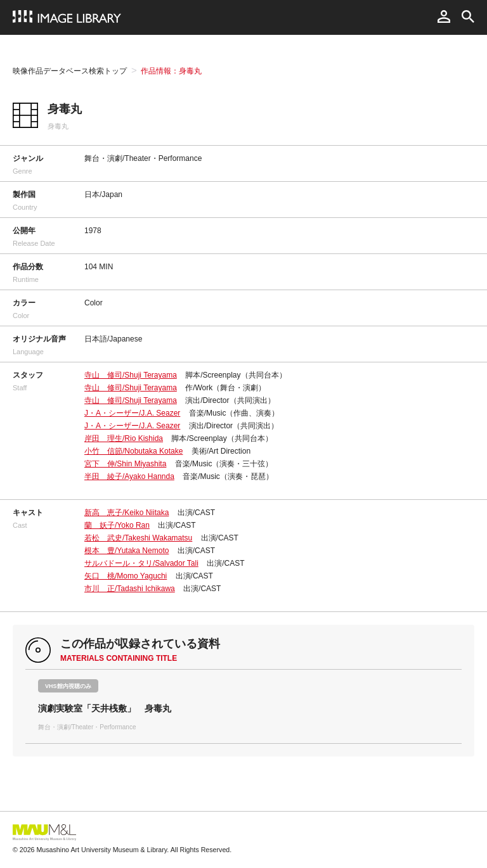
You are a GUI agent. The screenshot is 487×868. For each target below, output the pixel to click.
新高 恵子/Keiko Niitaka (127, 513)
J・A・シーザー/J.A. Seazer (132, 413)
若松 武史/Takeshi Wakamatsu (138, 538)
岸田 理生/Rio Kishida (124, 438)
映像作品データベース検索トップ (70, 71)
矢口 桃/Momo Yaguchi (126, 576)
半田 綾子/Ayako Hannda (129, 476)
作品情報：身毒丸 (171, 71)
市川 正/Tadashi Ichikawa (130, 589)
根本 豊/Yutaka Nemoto (127, 551)
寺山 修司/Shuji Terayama (131, 375)
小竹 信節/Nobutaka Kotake (133, 451)
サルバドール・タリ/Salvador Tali (141, 563)
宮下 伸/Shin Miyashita (125, 464)
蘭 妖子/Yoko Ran (117, 525)
